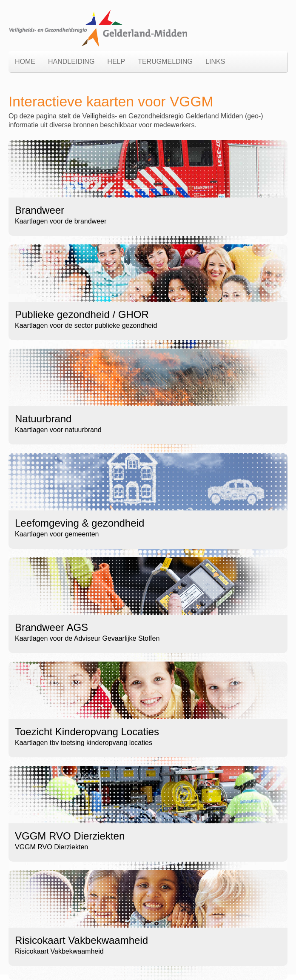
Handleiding (71, 62)
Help (116, 62)
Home (25, 62)
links (215, 62)
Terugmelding (165, 62)
